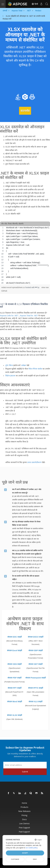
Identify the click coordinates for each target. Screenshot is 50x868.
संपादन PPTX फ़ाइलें (36, 688)
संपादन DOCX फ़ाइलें (36, 637)
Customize (15, 859)
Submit (25, 772)
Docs (24, 819)
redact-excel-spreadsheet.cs (13, 287)
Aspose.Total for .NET (29, 316)
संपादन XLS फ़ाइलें (35, 702)
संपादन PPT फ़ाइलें (15, 688)
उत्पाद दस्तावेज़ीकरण (34, 462)
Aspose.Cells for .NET (9, 316)
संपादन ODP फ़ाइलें (36, 650)
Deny (35, 859)
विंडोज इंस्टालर (10, 376)
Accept (25, 853)
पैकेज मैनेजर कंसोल (35, 369)
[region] (25, 255)
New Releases (24, 811)
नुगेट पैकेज (9, 365)
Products (24, 807)
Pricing (24, 815)
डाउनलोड (25, 111)
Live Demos (24, 823)
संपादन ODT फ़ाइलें (35, 664)
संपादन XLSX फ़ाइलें (14, 715)
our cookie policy (32, 848)
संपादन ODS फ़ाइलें (14, 664)
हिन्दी (35, 4)
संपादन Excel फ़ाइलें (14, 650)
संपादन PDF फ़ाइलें (14, 678)
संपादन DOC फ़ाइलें (15, 637)
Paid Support (24, 832)
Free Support (24, 828)
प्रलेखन (24, 365)
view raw (45, 287)
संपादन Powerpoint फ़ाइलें (36, 678)
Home (24, 803)
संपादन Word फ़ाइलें (15, 702)
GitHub (4, 291)
